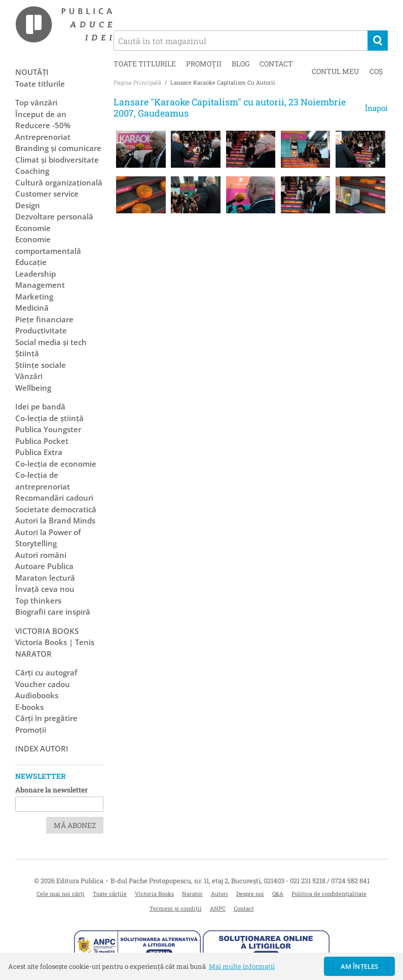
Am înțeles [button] (360, 966)
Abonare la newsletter (51, 790)
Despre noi (250, 894)
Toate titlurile (145, 64)
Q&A (278, 894)
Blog (241, 64)
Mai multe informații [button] (242, 966)
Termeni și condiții (176, 908)
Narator (192, 894)
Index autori (42, 748)
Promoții (204, 64)
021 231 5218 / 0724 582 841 (330, 881)
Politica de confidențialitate (329, 894)
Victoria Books (154, 894)
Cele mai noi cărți (61, 894)
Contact (276, 64)
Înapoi (376, 108)
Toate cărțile (110, 894)
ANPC (218, 908)
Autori (219, 894)
